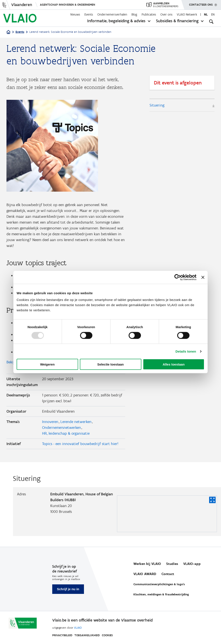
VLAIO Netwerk (187, 14)
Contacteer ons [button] (201, 3)
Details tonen (186, 351)
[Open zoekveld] (211, 22)
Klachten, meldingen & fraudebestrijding (161, 594)
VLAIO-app (192, 564)
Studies (172, 564)
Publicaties (149, 14)
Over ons (166, 14)
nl (206, 14)
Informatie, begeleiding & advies (116, 21)
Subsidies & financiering (177, 21)
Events (89, 14)
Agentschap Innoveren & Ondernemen (68, 5)
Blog (134, 14)
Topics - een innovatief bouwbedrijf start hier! (80, 444)
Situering (157, 105)
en (213, 14)
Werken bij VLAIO (147, 564)
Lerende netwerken (76, 422)
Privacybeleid (62, 635)
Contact (168, 574)
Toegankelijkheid (87, 635)
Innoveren (50, 422)
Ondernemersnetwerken (62, 428)
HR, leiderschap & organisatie (66, 433)
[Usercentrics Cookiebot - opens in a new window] (178, 277)
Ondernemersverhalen (112, 14)
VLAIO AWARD (145, 574)
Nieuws (75, 14)
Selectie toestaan (111, 364)
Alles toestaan (174, 364)
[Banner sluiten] (203, 277)
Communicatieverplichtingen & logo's (159, 584)
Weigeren (47, 364)
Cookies (107, 635)
